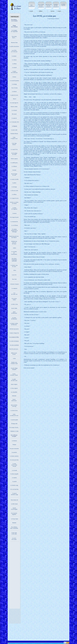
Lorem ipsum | (42, 642)
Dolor (46, 642)
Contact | (38, 642)
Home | (35, 642)
